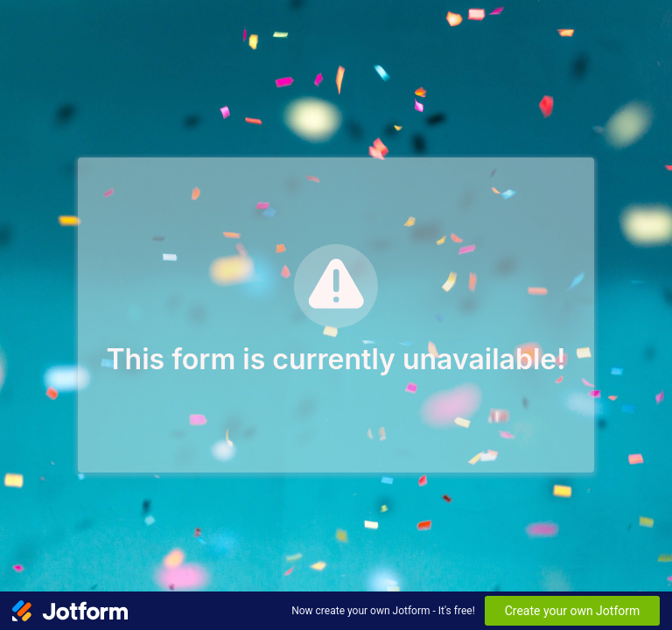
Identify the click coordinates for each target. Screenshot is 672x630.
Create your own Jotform (573, 611)
